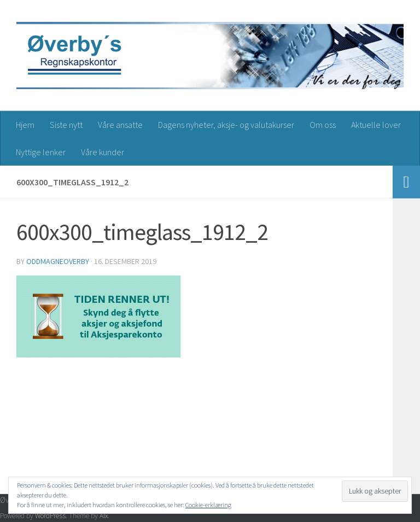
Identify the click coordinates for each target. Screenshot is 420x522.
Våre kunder (103, 152)
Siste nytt (66, 125)
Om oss (323, 125)
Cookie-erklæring (208, 505)
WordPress (50, 516)
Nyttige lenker (41, 152)
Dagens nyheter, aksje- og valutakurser (226, 125)
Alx (104, 516)
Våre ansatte (120, 125)
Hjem (25, 125)
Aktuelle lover (376, 125)
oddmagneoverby (58, 261)
